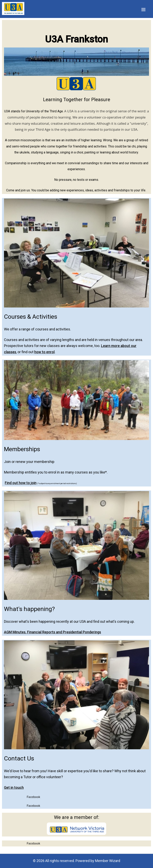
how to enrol (44, 352)
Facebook (33, 797)
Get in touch (14, 787)
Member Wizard (108, 861)
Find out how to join (21, 483)
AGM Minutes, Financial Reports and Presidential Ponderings (52, 632)
